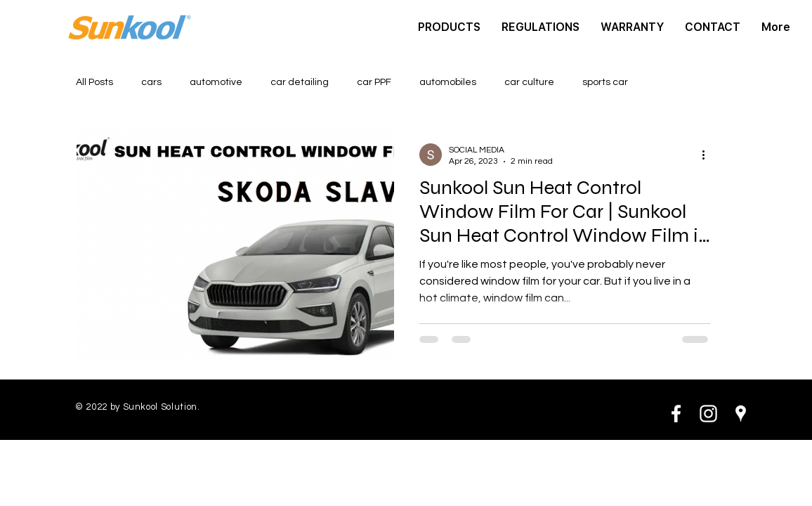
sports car (605, 82)
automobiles (448, 82)
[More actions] (708, 155)
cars (151, 82)
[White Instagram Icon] (708, 414)
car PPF (374, 82)
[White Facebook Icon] (676, 414)
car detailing (300, 82)
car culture (529, 82)
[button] (449, 27)
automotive (216, 82)
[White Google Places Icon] (741, 414)
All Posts (94, 82)
